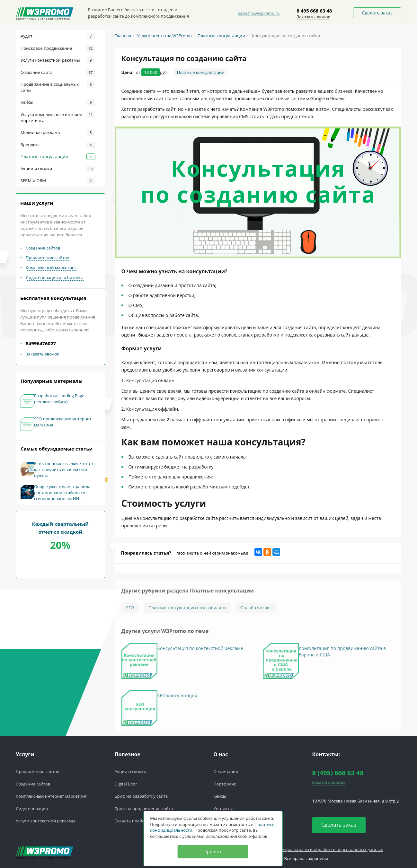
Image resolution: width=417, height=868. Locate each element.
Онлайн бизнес (256, 610)
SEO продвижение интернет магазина (63, 422)
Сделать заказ (377, 13)
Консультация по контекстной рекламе (200, 651)
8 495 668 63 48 (315, 11)
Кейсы (58, 102)
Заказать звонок (314, 17)
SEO (130, 610)
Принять (213, 851)
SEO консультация (177, 698)
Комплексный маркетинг (51, 267)
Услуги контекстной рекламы (58, 60)
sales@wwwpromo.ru (259, 13)
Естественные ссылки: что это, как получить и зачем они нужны (65, 469)
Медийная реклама (58, 133)
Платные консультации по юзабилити (187, 610)
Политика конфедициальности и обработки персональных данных (315, 849)
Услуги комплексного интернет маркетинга (58, 117)
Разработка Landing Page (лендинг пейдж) (59, 399)
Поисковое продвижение (58, 48)
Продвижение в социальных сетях (58, 87)
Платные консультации (58, 157)
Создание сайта (58, 73)
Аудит (58, 36)
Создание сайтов (43, 248)
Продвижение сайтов (48, 258)
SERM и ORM (58, 181)
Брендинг (58, 145)
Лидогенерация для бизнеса (55, 277)
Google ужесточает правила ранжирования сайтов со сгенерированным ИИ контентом (62, 493)
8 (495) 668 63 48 (338, 773)
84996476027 (41, 343)
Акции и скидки (58, 169)
